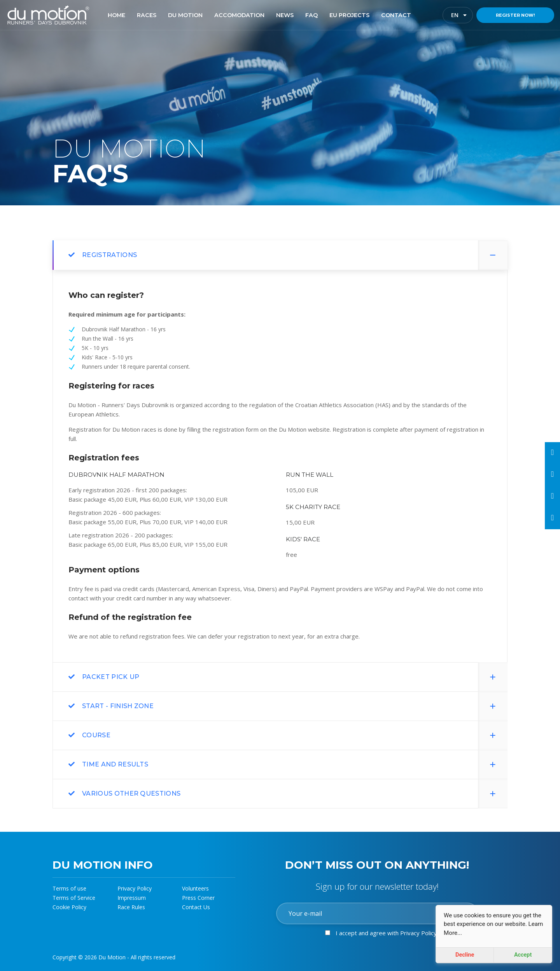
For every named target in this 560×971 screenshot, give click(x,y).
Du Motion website (304, 429)
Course (96, 735)
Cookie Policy (69, 907)
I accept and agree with (386, 933)
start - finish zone (118, 706)
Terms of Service (74, 898)
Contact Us (196, 907)
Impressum (132, 898)
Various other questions (131, 793)
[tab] (280, 255)
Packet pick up (111, 677)
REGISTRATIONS (109, 255)
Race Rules (131, 907)
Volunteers (195, 888)
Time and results (115, 764)
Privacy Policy (135, 888)
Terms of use (69, 888)
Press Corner (198, 898)
